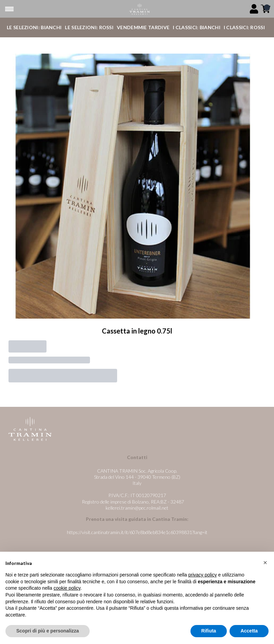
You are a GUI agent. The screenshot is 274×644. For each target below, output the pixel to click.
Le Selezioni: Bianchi (34, 27)
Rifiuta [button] (209, 631)
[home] (140, 9)
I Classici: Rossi (244, 27)
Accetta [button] (249, 631)
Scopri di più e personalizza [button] (48, 631)
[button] (265, 563)
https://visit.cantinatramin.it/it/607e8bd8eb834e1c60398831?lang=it (137, 532)
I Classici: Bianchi (197, 27)
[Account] (254, 9)
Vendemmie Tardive (143, 27)
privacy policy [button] (203, 575)
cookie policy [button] (67, 588)
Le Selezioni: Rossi (89, 27)
